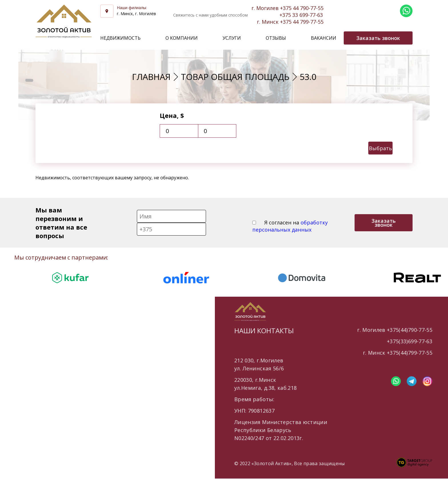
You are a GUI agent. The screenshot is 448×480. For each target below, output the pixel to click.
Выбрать (380, 148)
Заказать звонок (384, 223)
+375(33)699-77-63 (410, 341)
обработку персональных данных (290, 226)
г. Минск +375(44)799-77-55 (398, 353)
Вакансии (324, 38)
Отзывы (276, 38)
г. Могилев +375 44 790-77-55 (287, 8)
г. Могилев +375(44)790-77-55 (395, 330)
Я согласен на (290, 226)
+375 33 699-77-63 (301, 15)
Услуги (232, 38)
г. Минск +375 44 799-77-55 (290, 22)
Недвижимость (120, 38)
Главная (151, 77)
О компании (182, 38)
